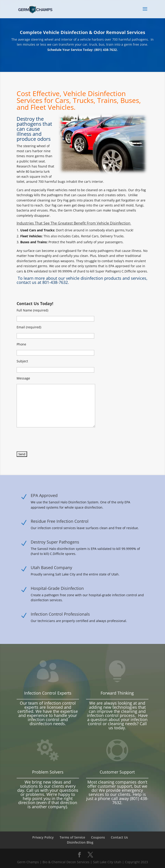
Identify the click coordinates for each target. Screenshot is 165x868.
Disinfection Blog (80, 842)
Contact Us (119, 837)
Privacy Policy (43, 837)
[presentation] (51, 441)
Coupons (98, 837)
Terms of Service (72, 837)
